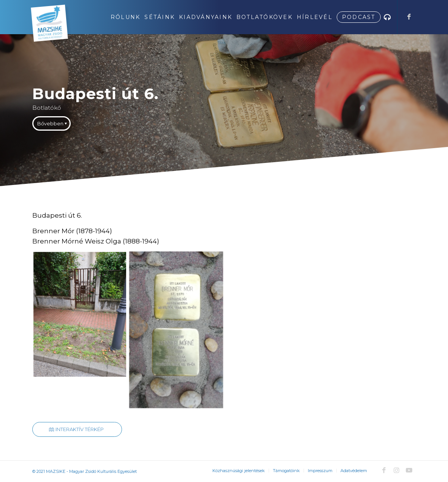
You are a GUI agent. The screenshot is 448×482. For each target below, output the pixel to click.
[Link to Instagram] (397, 470)
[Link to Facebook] (409, 17)
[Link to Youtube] (409, 470)
